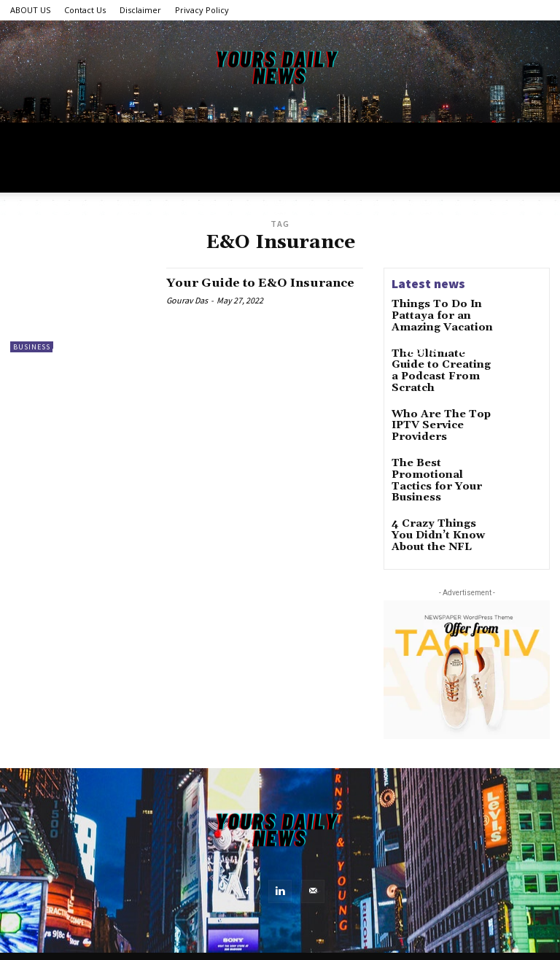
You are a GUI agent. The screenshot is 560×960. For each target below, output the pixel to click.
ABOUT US (30, 10)
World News (194, 351)
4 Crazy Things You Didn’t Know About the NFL (437, 514)
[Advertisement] (280, 225)
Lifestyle (78, 351)
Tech (132, 351)
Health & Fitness (284, 351)
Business (366, 351)
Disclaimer (140, 10)
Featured (79, 386)
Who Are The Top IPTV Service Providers (433, 414)
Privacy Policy (202, 10)
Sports (426, 351)
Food (477, 351)
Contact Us (85, 10)
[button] (532, 352)
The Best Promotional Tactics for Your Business (440, 464)
